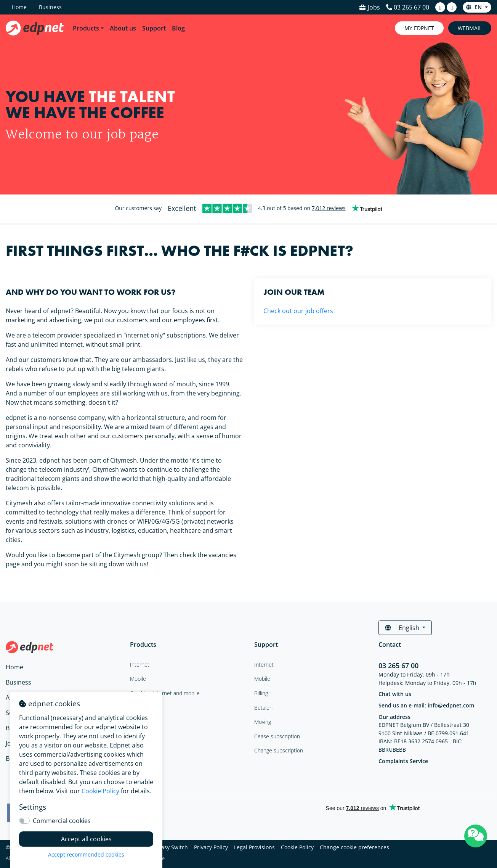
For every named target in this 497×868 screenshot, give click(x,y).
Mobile (262, 679)
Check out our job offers (298, 311)
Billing (261, 693)
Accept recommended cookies (86, 854)
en (475, 7)
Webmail (470, 28)
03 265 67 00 (398, 665)
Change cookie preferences (354, 847)
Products (86, 28)
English (403, 628)
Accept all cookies (86, 839)
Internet (264, 665)
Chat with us (395, 694)
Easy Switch (173, 847)
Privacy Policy (211, 847)
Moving (263, 722)
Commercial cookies (62, 821)
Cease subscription (277, 736)
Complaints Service (403, 761)
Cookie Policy (297, 847)
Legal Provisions (254, 847)
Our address (394, 717)
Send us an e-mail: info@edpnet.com (426, 705)
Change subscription (279, 750)
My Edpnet (419, 28)
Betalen (263, 708)
